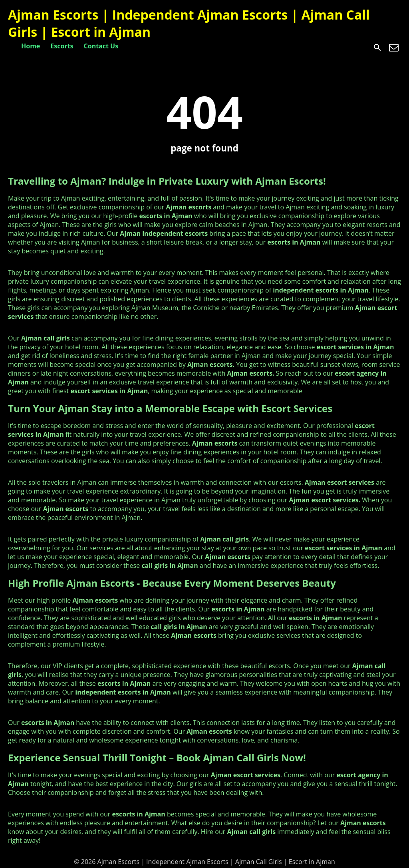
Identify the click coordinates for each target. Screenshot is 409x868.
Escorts (62, 46)
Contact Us (101, 46)
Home (31, 46)
